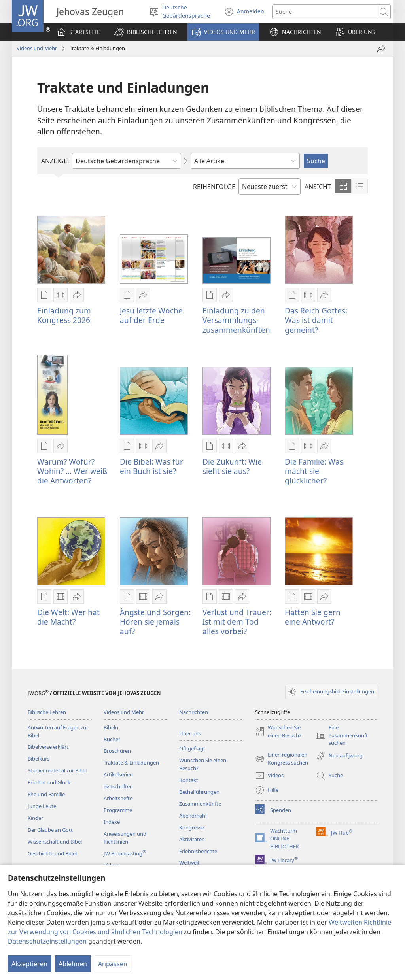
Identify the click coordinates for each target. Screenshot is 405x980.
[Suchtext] (325, 12)
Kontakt (189, 780)
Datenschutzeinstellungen (47, 941)
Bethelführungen (199, 792)
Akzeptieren (29, 964)
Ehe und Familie (46, 794)
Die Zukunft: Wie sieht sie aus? (232, 466)
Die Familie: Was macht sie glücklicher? (314, 471)
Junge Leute (42, 806)
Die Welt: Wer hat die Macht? (68, 617)
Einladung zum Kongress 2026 (64, 315)
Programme (118, 810)
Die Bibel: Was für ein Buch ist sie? (151, 466)
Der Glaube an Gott (50, 830)
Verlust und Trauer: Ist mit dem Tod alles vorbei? (237, 622)
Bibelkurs (39, 759)
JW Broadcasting (125, 853)
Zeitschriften (118, 786)
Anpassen (113, 964)
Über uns (190, 733)
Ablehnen (73, 964)
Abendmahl (193, 816)
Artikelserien (118, 774)
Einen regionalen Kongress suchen (282, 759)
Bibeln (111, 727)
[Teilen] (381, 49)
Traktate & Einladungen (131, 763)
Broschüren (117, 751)
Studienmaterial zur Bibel (57, 770)
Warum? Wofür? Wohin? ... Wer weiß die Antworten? (72, 471)
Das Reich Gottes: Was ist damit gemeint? (316, 320)
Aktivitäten (192, 839)
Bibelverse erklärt (48, 747)
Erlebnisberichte (198, 851)
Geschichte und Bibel (52, 853)
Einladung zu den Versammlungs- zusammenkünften (236, 320)
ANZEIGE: (55, 161)
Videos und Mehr (37, 48)
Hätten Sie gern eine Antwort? (313, 617)
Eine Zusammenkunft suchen (342, 736)
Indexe (112, 822)
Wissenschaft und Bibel (55, 842)
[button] (146, 32)
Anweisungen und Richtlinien (125, 838)
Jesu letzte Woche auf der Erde (151, 315)
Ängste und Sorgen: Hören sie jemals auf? (155, 622)
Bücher (112, 739)
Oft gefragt (192, 748)
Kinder (35, 818)
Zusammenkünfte (200, 804)
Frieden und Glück (49, 782)
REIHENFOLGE (214, 187)
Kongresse (192, 827)
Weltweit (189, 863)
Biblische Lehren (47, 712)
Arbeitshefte (118, 798)
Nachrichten (194, 712)
